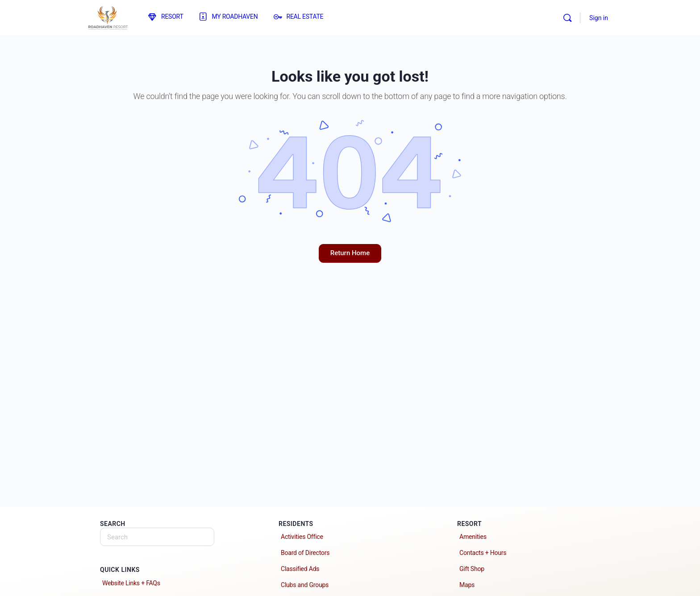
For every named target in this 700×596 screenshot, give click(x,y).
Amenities (473, 537)
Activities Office (302, 537)
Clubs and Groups (305, 585)
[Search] (567, 18)
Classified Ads (300, 569)
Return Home (350, 253)
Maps (467, 585)
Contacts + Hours (483, 553)
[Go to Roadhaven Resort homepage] (108, 17)
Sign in (599, 18)
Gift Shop (472, 569)
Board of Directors (305, 553)
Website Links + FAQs (131, 583)
